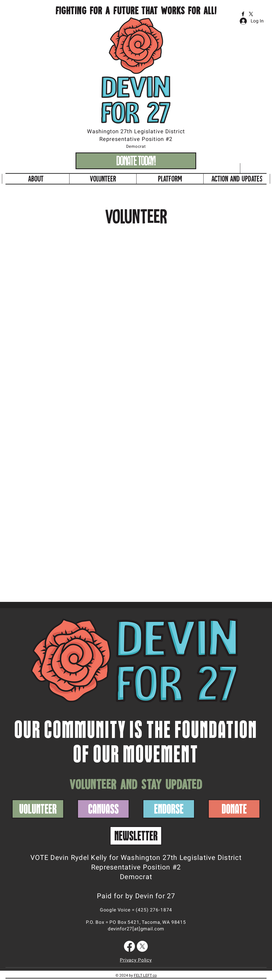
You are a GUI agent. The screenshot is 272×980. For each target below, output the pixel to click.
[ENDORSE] (169, 809)
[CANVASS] (103, 809)
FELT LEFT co (145, 975)
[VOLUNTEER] (38, 809)
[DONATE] (234, 809)
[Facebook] (243, 14)
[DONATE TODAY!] (136, 161)
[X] (251, 14)
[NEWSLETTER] (136, 836)
